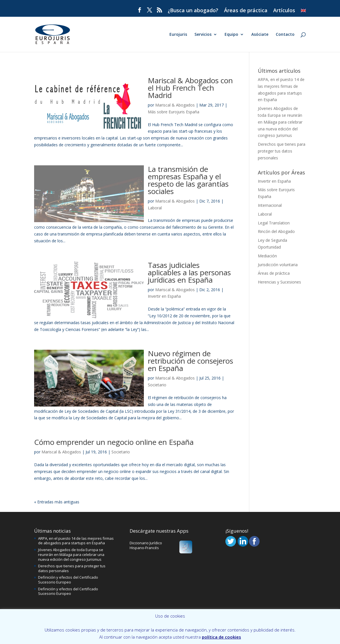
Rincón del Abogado (276, 231)
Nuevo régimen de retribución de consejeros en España (190, 361)
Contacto (285, 35)
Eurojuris (178, 35)
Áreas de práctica (246, 11)
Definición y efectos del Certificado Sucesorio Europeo (68, 580)
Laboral (155, 208)
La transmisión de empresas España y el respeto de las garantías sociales (188, 180)
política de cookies (221, 637)
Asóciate (260, 35)
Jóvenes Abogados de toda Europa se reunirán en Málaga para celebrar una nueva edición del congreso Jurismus (280, 122)
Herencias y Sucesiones (279, 282)
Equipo (231, 35)
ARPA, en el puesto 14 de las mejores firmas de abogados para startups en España (76, 541)
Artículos (284, 11)
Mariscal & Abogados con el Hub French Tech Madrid (190, 88)
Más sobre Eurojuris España (174, 112)
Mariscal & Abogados (175, 105)
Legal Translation (274, 223)
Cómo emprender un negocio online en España (114, 442)
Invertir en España (164, 296)
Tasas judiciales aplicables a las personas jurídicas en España (189, 272)
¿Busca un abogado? (193, 11)
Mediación (267, 256)
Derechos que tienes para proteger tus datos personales (282, 151)
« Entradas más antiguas (57, 502)
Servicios (203, 35)
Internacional (270, 205)
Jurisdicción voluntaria (278, 265)
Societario (157, 385)
